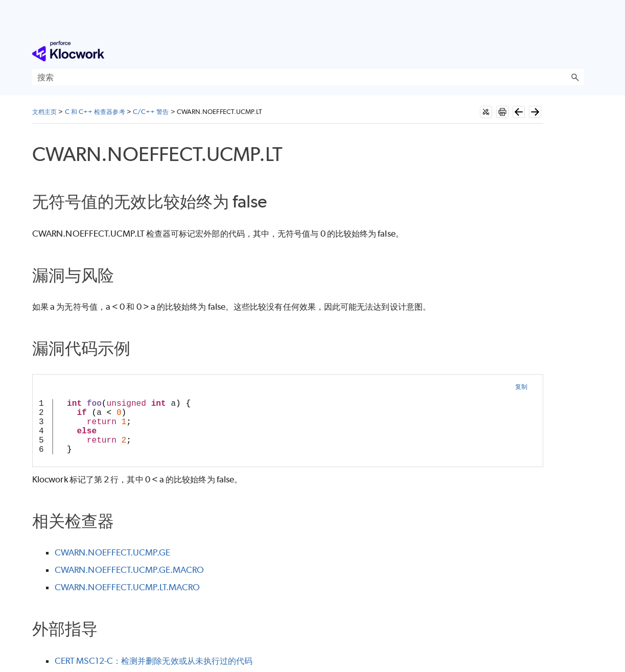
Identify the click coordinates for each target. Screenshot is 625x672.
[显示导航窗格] (578, 51)
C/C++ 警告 (151, 112)
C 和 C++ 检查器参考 (95, 112)
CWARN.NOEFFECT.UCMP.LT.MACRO (127, 587)
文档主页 (44, 112)
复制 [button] (521, 387)
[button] (575, 77)
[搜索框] (308, 77)
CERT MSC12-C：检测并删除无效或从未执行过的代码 (154, 661)
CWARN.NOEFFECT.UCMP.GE (112, 552)
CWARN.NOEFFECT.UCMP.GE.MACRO (129, 570)
